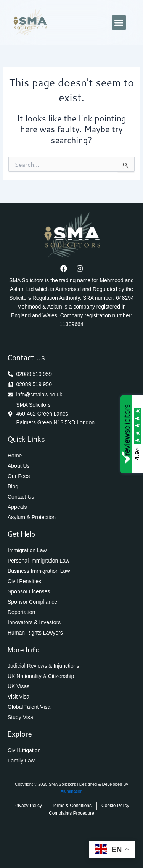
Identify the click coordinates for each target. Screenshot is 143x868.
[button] (119, 22)
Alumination (71, 791)
